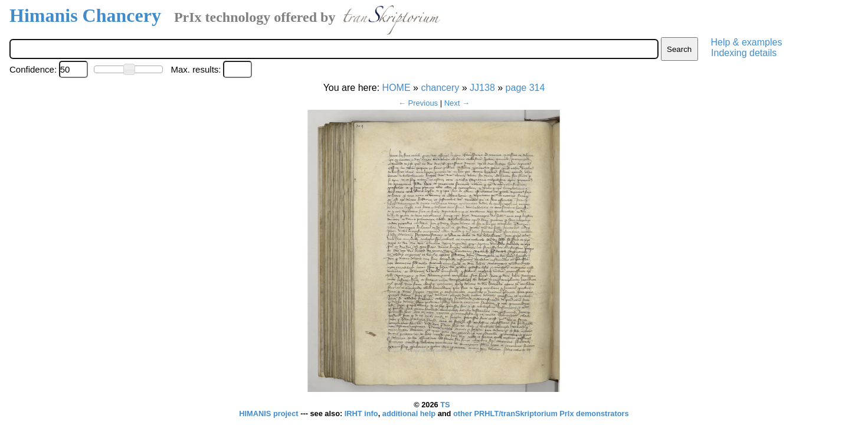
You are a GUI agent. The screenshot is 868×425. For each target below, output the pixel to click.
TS (445, 405)
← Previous (418, 103)
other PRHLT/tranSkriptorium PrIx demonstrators (541, 413)
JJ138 (482, 88)
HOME (397, 88)
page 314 (525, 88)
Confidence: (33, 69)
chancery (440, 88)
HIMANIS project (270, 413)
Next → (457, 103)
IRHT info (361, 413)
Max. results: (196, 69)
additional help (410, 413)
